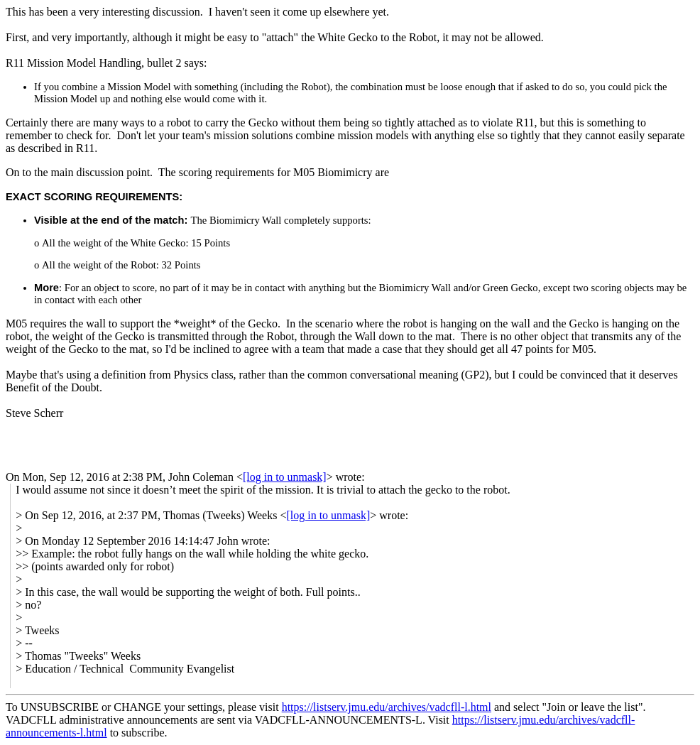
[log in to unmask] (285, 477)
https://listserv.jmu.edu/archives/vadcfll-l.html (387, 707)
